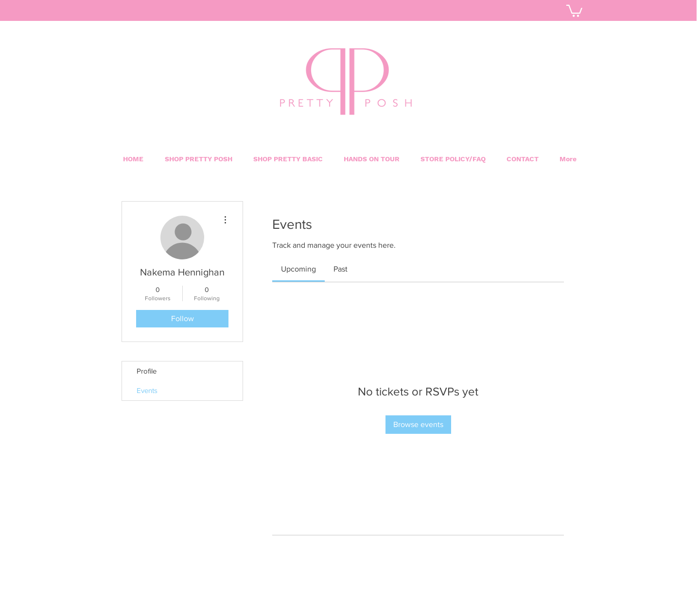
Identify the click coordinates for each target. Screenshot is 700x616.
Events (147, 390)
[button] (288, 159)
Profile (147, 371)
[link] (298, 269)
